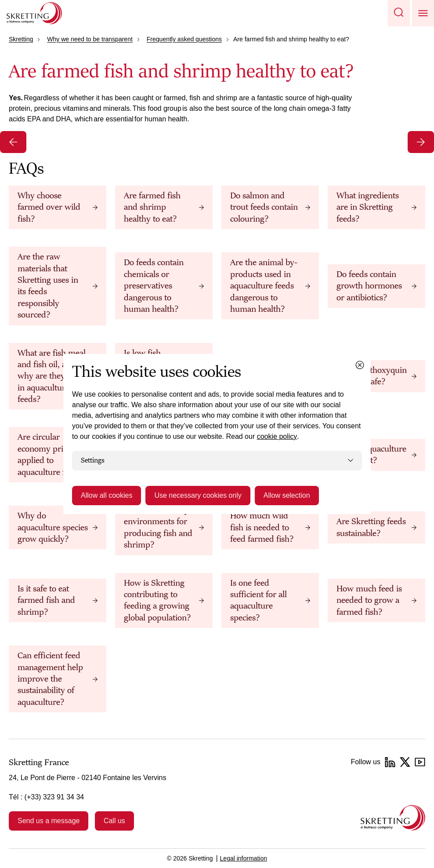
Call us (114, 821)
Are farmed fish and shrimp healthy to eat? (152, 207)
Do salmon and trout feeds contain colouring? (264, 207)
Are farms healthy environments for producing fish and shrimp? (158, 527)
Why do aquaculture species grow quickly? (53, 527)
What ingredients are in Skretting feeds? (368, 207)
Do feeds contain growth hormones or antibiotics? (369, 286)
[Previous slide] (13, 142)
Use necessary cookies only (198, 495)
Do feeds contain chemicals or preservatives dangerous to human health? (154, 286)
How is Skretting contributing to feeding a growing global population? (157, 600)
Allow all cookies (107, 495)
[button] (399, 13)
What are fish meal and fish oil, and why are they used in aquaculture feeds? (52, 376)
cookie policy (277, 436)
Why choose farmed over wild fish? (49, 207)
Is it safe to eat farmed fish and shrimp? (46, 600)
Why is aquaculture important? (371, 455)
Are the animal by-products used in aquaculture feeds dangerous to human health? (264, 286)
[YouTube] (420, 762)
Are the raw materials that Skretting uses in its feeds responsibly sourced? (48, 286)
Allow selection (287, 495)
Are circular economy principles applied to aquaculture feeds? (53, 454)
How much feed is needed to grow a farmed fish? (369, 600)
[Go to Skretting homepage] (34, 13)
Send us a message (49, 821)
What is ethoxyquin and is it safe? (372, 376)
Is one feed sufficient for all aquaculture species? (259, 600)
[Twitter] (405, 762)
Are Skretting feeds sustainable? (371, 527)
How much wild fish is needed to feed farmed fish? (262, 527)
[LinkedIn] (390, 762)
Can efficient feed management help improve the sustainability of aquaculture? (50, 679)
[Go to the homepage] (393, 818)
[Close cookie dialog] (360, 365)
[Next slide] (421, 142)
